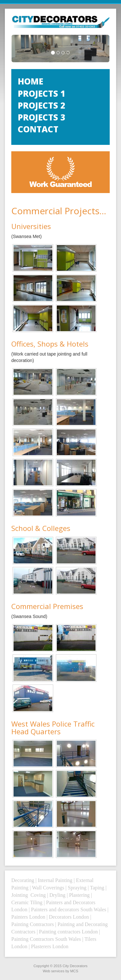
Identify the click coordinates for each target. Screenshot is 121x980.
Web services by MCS (61, 971)
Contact (38, 129)
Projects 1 (41, 93)
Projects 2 (41, 105)
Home (30, 81)
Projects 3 (41, 117)
